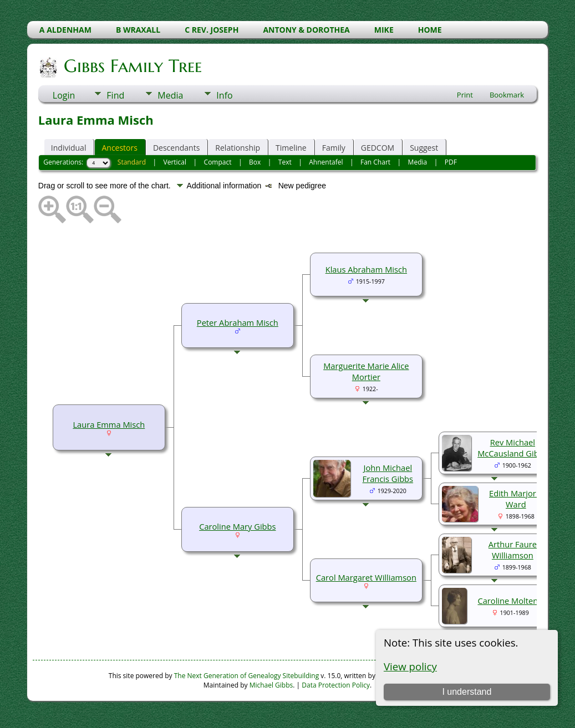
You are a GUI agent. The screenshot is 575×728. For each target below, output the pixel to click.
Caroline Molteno (510, 601)
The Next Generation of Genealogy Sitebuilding (247, 676)
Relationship (238, 148)
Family (334, 148)
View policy (410, 666)
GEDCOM (378, 148)
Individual (69, 148)
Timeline (291, 148)
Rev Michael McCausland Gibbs (512, 448)
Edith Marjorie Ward (516, 499)
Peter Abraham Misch (238, 322)
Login (64, 95)
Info (224, 95)
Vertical (175, 162)
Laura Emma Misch (109, 424)
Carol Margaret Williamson (366, 577)
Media (170, 95)
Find (115, 95)
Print (465, 95)
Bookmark (507, 95)
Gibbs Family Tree (132, 66)
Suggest (424, 148)
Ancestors (119, 148)
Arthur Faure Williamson (513, 550)
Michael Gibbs (271, 685)
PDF (451, 162)
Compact (218, 162)
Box (255, 162)
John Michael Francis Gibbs (388, 473)
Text (285, 162)
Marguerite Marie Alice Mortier (366, 371)
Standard (132, 162)
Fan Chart (375, 162)
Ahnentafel (326, 162)
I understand (467, 692)
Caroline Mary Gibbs (237, 526)
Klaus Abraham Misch (366, 269)
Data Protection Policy (336, 685)
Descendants (176, 148)
